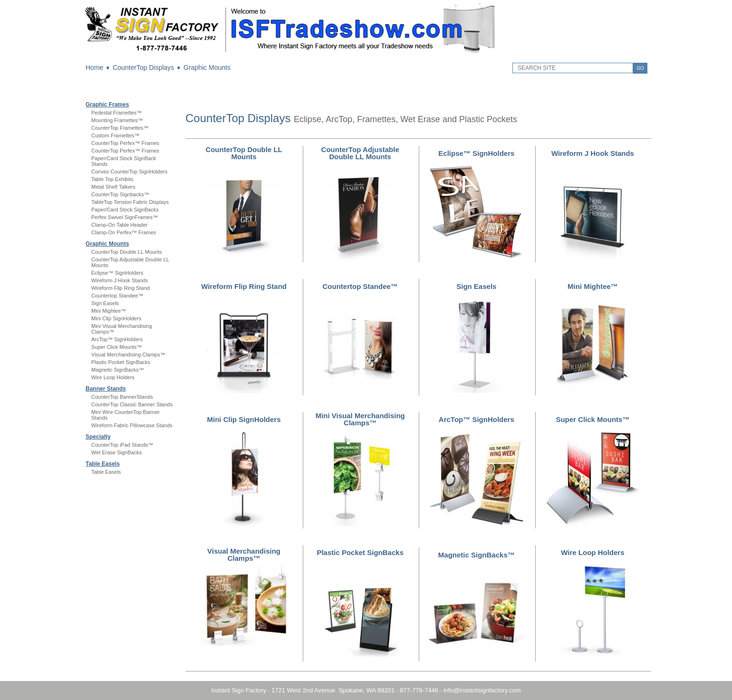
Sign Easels (105, 303)
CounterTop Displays (143, 67)
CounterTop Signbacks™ (120, 194)
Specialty (98, 437)
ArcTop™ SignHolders (117, 339)
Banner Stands (106, 389)
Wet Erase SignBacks (116, 452)
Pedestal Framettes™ (116, 113)
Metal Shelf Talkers (113, 187)
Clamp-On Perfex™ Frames (124, 232)
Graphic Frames (107, 105)
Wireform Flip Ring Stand (120, 288)
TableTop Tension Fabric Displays (130, 202)
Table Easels (103, 464)
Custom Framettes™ (115, 135)
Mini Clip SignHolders (116, 318)
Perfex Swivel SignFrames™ (125, 217)
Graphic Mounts (207, 67)
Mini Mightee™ (109, 311)
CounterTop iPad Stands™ (122, 445)
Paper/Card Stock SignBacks (125, 210)
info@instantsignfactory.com (482, 690)
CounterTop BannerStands (122, 397)
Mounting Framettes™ (117, 120)
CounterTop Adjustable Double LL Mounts (360, 153)
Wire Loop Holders (113, 377)
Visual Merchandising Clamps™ (128, 355)
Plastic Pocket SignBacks (121, 362)
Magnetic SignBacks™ (118, 370)
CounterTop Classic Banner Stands (132, 404)
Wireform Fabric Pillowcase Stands (132, 425)
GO (640, 68)
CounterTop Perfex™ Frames (125, 143)
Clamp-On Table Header (119, 225)
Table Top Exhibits (112, 179)
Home (94, 67)
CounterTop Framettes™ (120, 128)
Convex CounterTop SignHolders (129, 172)
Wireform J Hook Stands (120, 280)
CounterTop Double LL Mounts (127, 252)
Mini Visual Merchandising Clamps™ (360, 419)
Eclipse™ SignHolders (117, 273)
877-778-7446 (419, 690)
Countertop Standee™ (117, 296)
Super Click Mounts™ (116, 347)
